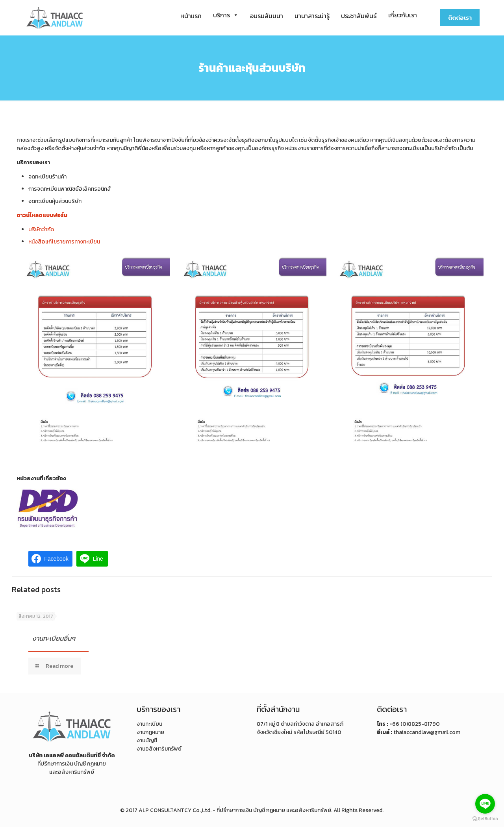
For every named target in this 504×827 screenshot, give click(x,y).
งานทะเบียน (149, 724)
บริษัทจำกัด (41, 230)
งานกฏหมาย (150, 732)
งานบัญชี (147, 741)
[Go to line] (485, 804)
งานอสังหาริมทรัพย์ (159, 749)
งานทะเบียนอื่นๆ (54, 638)
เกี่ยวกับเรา (403, 15)
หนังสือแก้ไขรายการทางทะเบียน (64, 242)
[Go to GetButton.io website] (485, 819)
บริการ (226, 15)
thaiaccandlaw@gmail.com (427, 732)
